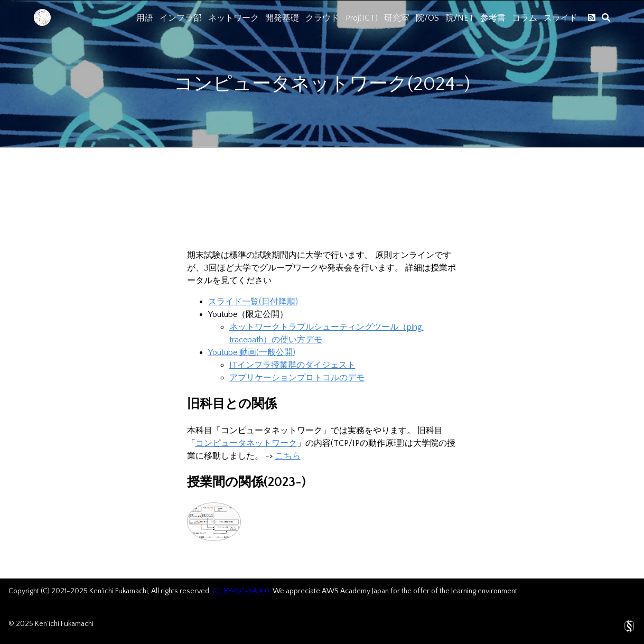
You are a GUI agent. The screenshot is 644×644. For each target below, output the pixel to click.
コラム (525, 18)
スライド (561, 18)
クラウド (322, 18)
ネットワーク (234, 18)
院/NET (460, 18)
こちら (288, 456)
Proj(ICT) (362, 18)
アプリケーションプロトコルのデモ (297, 378)
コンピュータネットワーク (246, 443)
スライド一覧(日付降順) (253, 302)
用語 (145, 18)
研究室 (397, 18)
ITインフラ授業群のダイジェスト (292, 365)
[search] (606, 17)
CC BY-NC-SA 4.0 (241, 591)
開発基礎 (282, 18)
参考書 (493, 18)
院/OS (427, 18)
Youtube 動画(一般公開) (252, 352)
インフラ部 (181, 18)
